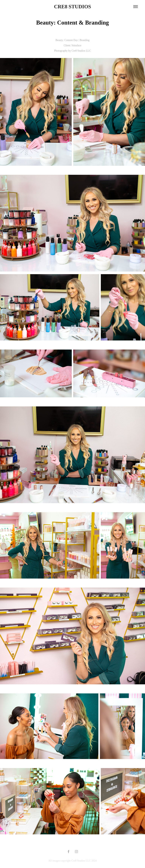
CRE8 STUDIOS (72, 7)
